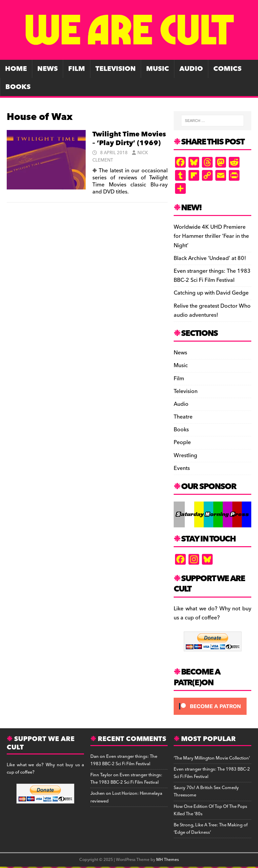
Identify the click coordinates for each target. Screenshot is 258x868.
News (48, 69)
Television (116, 69)
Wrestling (185, 455)
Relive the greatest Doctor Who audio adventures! (212, 311)
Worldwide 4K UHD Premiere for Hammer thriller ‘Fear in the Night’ (211, 236)
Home (16, 69)
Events (182, 468)
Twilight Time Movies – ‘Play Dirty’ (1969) (129, 139)
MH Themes (167, 860)
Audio (191, 69)
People (182, 442)
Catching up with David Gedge (211, 293)
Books (18, 87)
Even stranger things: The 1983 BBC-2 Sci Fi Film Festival (212, 276)
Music (158, 69)
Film (77, 69)
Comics (227, 69)
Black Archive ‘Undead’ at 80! (210, 258)
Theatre (183, 417)
